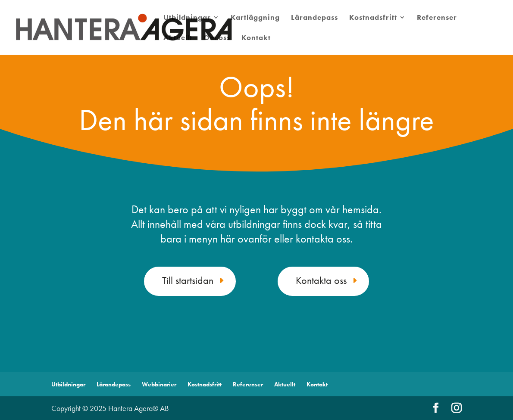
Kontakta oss (321, 280)
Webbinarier (159, 384)
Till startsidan (188, 280)
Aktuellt (178, 38)
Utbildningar (187, 18)
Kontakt (256, 38)
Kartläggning (255, 18)
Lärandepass (314, 18)
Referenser (437, 18)
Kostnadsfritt (373, 18)
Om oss (217, 38)
